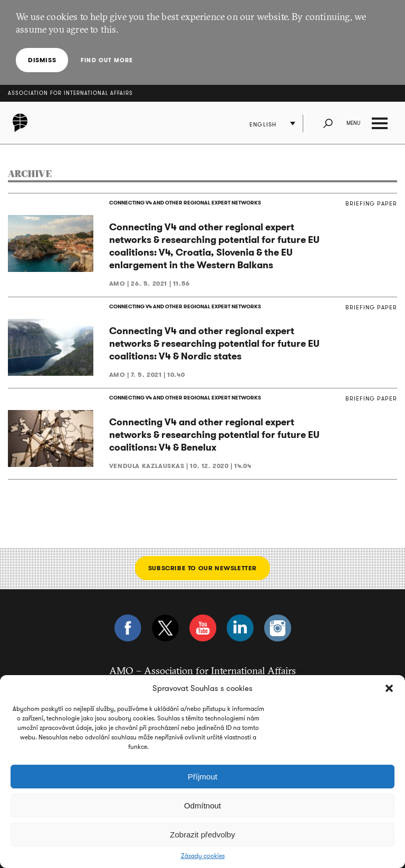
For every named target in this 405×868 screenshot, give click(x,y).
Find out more (107, 60)
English (263, 124)
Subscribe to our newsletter (202, 568)
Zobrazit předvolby (202, 835)
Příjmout (202, 777)
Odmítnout (202, 806)
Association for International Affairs (70, 93)
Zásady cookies (203, 856)
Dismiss (42, 60)
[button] (389, 688)
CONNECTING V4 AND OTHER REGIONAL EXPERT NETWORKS (185, 203)
